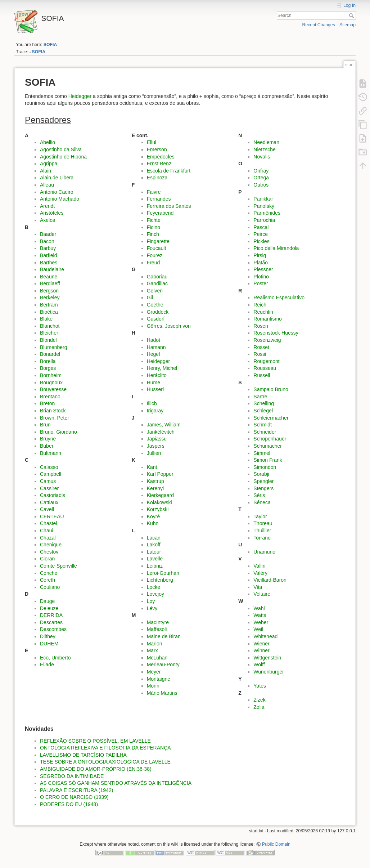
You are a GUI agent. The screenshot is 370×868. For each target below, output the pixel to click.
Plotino (261, 277)
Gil (150, 297)
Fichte (154, 220)
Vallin (259, 566)
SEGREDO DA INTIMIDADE (72, 776)
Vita (258, 587)
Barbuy (48, 248)
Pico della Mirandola (276, 248)
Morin (153, 686)
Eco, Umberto (55, 658)
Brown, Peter (55, 418)
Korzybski (158, 509)
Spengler (263, 481)
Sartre (260, 397)
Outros (261, 185)
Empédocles (161, 157)
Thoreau (263, 523)
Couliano (50, 587)
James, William (164, 425)
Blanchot (50, 326)
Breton (47, 403)
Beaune (49, 277)
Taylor (260, 516)
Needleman (266, 142)
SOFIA (50, 45)
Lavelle (155, 559)
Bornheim (51, 375)
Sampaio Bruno (271, 389)
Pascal (261, 227)
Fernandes (159, 199)
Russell (262, 375)
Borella (48, 361)
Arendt (47, 206)
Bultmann (51, 453)
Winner (261, 650)
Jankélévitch (161, 432)
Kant (152, 467)
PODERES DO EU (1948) (69, 804)
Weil (258, 629)
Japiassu (157, 439)
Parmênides (267, 213)
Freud (154, 263)
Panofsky (264, 206)
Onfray (261, 171)
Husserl (155, 389)
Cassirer (49, 488)
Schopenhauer (270, 439)
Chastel (48, 523)
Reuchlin (263, 312)
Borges (48, 368)
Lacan (154, 538)
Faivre (154, 192)
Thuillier (262, 531)
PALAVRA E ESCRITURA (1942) (76, 790)
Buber (47, 446)
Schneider (265, 432)
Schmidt (263, 425)
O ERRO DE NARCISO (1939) (74, 797)
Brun (45, 425)
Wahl (259, 608)
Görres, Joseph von (169, 326)
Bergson (49, 291)
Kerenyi (155, 488)
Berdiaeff (50, 283)
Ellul (152, 142)
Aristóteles (52, 213)
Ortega (261, 178)
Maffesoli (157, 629)
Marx (152, 650)
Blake (46, 319)
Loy (151, 601)
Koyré (154, 516)
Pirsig (260, 255)
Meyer (154, 672)
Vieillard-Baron (270, 580)
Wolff (259, 665)
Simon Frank (268, 460)
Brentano (50, 397)
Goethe (155, 305)
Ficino (154, 227)
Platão (261, 263)
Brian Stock (53, 411)
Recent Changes (319, 25)
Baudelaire (52, 269)
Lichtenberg (160, 580)
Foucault (157, 248)
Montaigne (159, 679)
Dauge (47, 601)
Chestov (49, 552)
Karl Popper (160, 474)
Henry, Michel (162, 368)
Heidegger (80, 96)
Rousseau (265, 368)
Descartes (51, 622)
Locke (154, 587)
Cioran (47, 559)
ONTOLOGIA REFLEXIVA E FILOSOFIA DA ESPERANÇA (105, 748)
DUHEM (49, 644)
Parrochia (264, 220)
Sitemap (348, 25)
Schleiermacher (271, 418)
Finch (153, 234)
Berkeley (50, 297)
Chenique (51, 545)
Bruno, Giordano (58, 432)
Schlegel (263, 411)
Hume (154, 382)
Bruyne (48, 439)
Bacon (47, 241)
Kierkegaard (161, 495)
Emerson (157, 149)
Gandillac (157, 283)
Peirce (261, 234)
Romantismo (268, 319)
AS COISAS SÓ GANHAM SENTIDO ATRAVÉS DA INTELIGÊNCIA (116, 783)
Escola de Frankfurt (169, 171)
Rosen (261, 326)
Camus (48, 481)
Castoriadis (53, 495)
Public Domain (276, 844)
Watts (260, 615)
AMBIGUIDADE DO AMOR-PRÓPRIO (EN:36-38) (96, 769)
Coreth (48, 580)
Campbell (51, 474)
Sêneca (262, 502)
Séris (259, 495)
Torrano (262, 538)
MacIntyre (158, 622)
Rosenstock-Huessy (276, 333)
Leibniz (155, 566)
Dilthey (48, 636)
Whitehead (265, 636)
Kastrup (155, 481)
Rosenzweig (267, 340)
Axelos (48, 220)
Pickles (261, 241)
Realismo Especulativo (279, 297)
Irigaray (155, 411)
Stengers (263, 488)
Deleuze (49, 608)
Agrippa (49, 164)
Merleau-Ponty (163, 665)
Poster (261, 283)
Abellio (48, 142)
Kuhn (153, 523)
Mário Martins (162, 693)
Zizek (259, 700)
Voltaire (262, 594)
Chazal (48, 538)
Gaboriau (157, 277)
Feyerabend (160, 213)
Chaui (47, 531)
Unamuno (264, 552)
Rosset (261, 347)
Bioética (49, 312)
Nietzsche (264, 149)
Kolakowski (159, 502)
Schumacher (268, 446)
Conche (49, 573)
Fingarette (158, 241)
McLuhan (157, 658)
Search (352, 15)
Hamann (156, 347)
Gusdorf (156, 319)
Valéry (260, 573)
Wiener (261, 644)
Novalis (262, 157)
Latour (154, 552)
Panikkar (263, 199)
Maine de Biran (164, 636)
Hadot (154, 340)
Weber (261, 622)
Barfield (48, 255)
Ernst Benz (159, 164)
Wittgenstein (267, 658)
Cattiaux (49, 502)
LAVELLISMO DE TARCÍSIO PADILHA (83, 755)
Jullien (154, 453)
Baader (48, 234)
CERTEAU (52, 516)
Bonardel (50, 354)
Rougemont (266, 361)
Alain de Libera (57, 178)
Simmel (262, 453)
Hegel (154, 354)
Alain (46, 171)
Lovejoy (155, 594)
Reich (260, 305)
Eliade (47, 665)
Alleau (47, 185)
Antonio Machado (60, 199)
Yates (260, 686)
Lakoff (154, 545)
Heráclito (157, 375)
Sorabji (261, 474)
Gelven (155, 291)
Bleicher (49, 333)
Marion (155, 644)
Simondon (265, 467)
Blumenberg (54, 347)
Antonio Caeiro (57, 192)
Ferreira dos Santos (169, 206)
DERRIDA (51, 615)
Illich (152, 403)
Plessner (263, 269)
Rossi (260, 354)
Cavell (47, 509)
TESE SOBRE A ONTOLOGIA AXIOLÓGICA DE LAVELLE (105, 762)
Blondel (48, 340)
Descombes (53, 629)
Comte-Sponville (58, 566)
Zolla (259, 707)
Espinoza (157, 178)
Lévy (152, 608)
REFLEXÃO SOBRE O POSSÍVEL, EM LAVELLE (95, 741)
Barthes (49, 263)
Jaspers (156, 446)
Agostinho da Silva (61, 149)
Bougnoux (51, 382)
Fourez (155, 255)
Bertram (49, 305)
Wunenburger (269, 672)
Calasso (49, 467)
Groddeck (158, 312)
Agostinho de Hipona (63, 157)
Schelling (264, 403)
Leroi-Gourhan (163, 573)
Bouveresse (53, 389)
